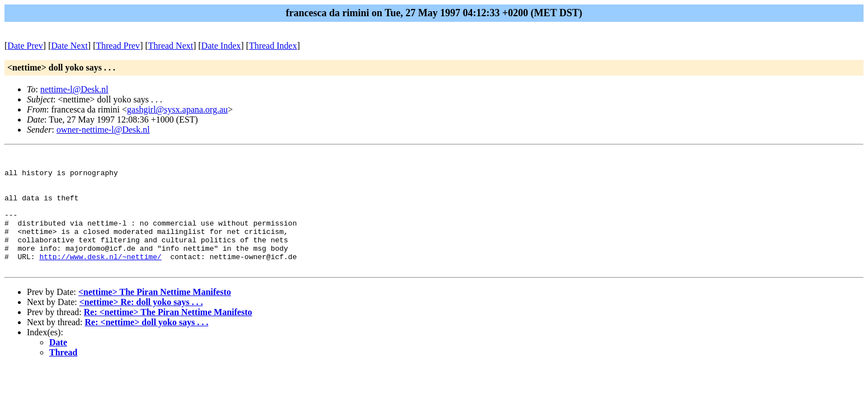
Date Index (221, 46)
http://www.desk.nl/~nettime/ (100, 278)
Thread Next (171, 46)
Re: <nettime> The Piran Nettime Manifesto (168, 336)
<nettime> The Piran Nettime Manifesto (155, 315)
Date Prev (25, 46)
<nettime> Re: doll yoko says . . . (141, 325)
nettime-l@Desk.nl (74, 89)
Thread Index (273, 46)
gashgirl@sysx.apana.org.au (177, 109)
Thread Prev (118, 46)
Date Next (70, 46)
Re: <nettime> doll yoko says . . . (147, 346)
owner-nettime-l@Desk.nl (103, 130)
